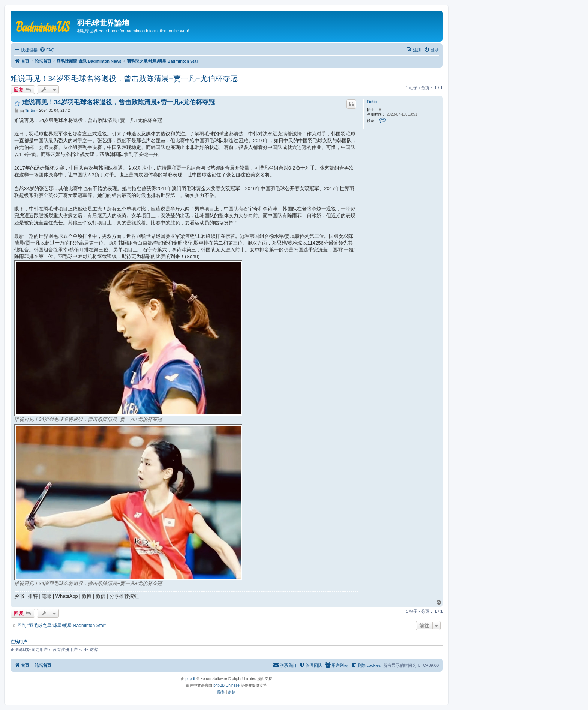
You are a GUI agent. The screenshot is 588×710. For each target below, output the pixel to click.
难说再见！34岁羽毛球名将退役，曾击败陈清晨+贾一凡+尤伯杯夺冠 (124, 78)
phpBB (191, 679)
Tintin (372, 101)
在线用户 (19, 642)
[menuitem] (47, 50)
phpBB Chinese (226, 685)
